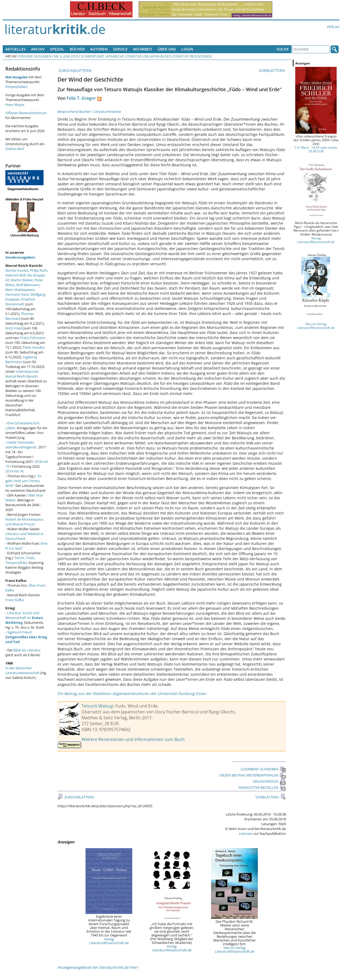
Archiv (38, 49)
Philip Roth (39, 270)
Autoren (99, 49)
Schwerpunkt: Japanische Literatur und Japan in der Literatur (134, 56)
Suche (283, 49)
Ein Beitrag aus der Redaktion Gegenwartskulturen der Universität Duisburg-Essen (132, 693)
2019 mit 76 (14, 471)
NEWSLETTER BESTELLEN (262, 787)
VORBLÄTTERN (272, 70)
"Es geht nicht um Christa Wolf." (23, 481)
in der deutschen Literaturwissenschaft (22, 670)
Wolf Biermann (28, 285)
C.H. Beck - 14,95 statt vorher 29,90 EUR (316, 149)
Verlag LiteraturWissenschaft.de (109, 941)
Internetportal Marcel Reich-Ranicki (22, 374)
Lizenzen (246, 833)
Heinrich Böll (15, 275)
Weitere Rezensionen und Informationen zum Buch (133, 739)
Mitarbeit (143, 49)
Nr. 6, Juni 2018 (66, 56)
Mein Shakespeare (20, 290)
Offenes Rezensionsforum (26, 113)
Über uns (167, 49)
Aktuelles (15, 49)
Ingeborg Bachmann (21, 359)
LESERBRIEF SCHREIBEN (263, 769)
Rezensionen (201, 56)
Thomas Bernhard (20, 316)
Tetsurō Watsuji (97, 706)
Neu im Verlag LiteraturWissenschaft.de (235, 950)
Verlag (333, 27)
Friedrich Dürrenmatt (20, 302)
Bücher (77, 49)
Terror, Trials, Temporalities (20, 560)
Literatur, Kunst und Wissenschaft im (24, 618)
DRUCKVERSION (269, 781)
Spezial (57, 49)
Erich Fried (14, 328)
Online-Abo (14, 149)
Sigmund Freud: (26, 637)
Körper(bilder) (16, 87)
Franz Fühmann (33, 338)
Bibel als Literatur (27, 650)
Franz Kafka (15, 600)
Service (120, 49)
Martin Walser (22, 280)
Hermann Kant (17, 294)
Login (187, 49)
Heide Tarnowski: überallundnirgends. (21, 445)
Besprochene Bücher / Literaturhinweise (89, 112)
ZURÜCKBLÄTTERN (75, 70)
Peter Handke (34, 347)
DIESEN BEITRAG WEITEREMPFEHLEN (253, 775)
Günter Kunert (17, 270)
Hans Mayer (15, 105)
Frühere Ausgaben (35, 56)
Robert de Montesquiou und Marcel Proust (24, 522)
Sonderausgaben (20, 257)
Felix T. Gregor (81, 98)
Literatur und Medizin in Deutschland (24, 536)
